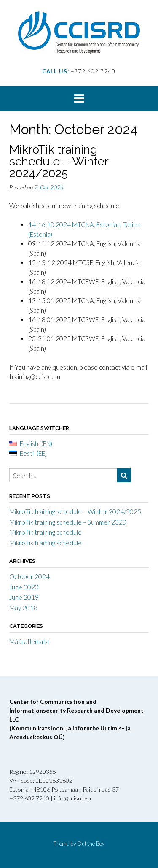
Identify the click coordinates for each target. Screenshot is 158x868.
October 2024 (29, 576)
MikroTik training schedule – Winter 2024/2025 (59, 161)
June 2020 (24, 587)
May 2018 (23, 608)
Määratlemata (29, 641)
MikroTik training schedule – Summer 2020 (68, 522)
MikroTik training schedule (46, 532)
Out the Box (91, 844)
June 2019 (24, 597)
